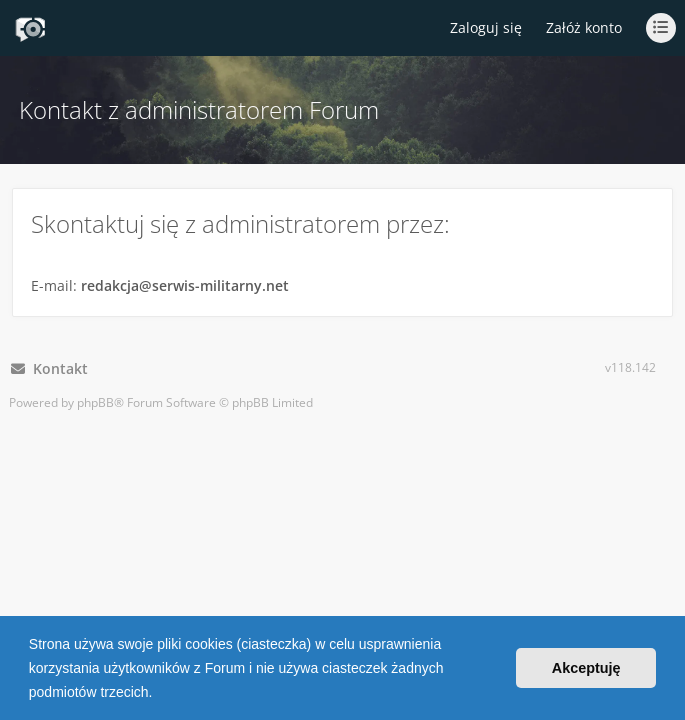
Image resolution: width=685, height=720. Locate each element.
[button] (159, 694)
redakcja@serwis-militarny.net (185, 285)
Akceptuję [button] (586, 668)
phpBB (95, 402)
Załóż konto (584, 27)
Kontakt (49, 368)
